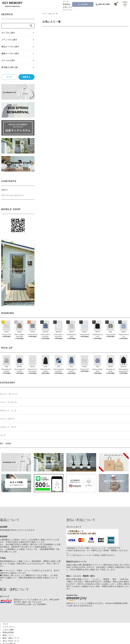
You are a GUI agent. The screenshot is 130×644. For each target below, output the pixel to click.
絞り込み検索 (83, 4)
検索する (27, 77)
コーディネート (9, 627)
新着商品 (67, 4)
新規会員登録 (8, 632)
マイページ (68, 10)
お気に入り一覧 (53, 14)
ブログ (5, 624)
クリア (9, 77)
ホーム (44, 14)
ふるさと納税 (8, 630)
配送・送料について (11, 638)
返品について (8, 635)
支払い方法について (11, 641)
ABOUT (5, 190)
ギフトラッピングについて (12, 195)
